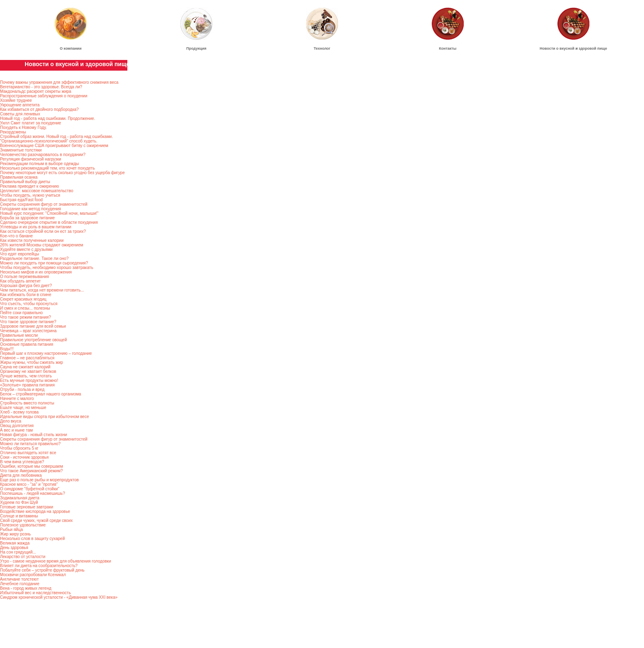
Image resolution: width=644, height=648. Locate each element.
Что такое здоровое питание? (28, 322)
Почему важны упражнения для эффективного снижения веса (59, 82)
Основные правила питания (26, 344)
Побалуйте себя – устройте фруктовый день (42, 570)
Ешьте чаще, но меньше (23, 408)
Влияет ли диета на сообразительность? (39, 566)
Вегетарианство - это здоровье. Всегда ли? (41, 87)
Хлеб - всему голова (19, 412)
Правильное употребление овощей (33, 340)
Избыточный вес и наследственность (35, 593)
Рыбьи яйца (11, 530)
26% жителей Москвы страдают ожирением (41, 245)
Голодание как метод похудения (31, 209)
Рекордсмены (13, 132)
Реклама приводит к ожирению (29, 186)
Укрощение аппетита (20, 105)
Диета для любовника (21, 475)
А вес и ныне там (16, 430)
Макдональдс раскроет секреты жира (36, 91)
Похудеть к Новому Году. (23, 128)
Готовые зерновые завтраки (26, 507)
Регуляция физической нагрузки (31, 159)
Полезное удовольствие (23, 525)
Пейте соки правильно (21, 313)
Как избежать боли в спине (26, 295)
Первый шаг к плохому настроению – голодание (46, 353)
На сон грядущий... (18, 552)
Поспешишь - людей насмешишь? (32, 493)
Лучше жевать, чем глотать (26, 376)
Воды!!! (7, 349)
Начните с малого (17, 399)
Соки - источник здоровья (24, 457)
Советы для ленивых (20, 114)
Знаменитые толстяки (21, 150)
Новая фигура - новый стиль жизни (33, 435)
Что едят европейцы (20, 254)
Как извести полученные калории (32, 240)
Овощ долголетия (17, 426)
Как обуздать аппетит (20, 281)
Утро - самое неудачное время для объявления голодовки (55, 561)
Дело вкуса (11, 421)
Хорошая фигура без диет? (26, 286)
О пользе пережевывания (24, 277)
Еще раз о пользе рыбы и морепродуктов (39, 480)
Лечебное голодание (20, 584)
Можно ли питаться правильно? (30, 444)
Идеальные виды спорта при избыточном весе (44, 417)
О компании (71, 48)
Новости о (550, 48)
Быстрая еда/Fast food (21, 200)
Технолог (322, 48)
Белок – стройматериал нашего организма (40, 394)
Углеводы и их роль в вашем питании (36, 227)
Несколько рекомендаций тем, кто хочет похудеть (47, 168)
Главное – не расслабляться (27, 358)
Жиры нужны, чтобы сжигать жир (31, 362)
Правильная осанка (19, 177)
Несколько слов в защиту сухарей (32, 539)
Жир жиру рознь (15, 534)
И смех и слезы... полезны (25, 308)
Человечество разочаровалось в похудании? (43, 155)
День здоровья (14, 548)
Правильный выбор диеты (25, 182)
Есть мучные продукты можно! (29, 380)
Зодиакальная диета (20, 498)
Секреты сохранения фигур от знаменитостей (44, 204)
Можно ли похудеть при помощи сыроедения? (44, 263)
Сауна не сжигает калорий (25, 367)
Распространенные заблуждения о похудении (44, 96)
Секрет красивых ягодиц (23, 299)
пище (602, 48)
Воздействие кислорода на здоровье (35, 511)
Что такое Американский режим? (31, 471)
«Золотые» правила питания (27, 385)
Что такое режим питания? (25, 317)
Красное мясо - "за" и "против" (29, 484)
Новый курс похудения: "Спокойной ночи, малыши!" (49, 213)
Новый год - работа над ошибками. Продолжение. (48, 118)
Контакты (448, 48)
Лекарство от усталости (23, 557)
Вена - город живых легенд (26, 588)
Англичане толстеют (19, 579)
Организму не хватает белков (28, 371)
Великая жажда (15, 543)
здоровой (588, 48)
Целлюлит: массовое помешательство (37, 191)
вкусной (567, 48)
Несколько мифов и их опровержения (36, 272)
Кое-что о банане (16, 236)
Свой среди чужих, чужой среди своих (36, 520)
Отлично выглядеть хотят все (28, 453)
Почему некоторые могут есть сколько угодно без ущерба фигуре (62, 173)
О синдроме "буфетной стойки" (30, 489)
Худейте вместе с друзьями (26, 249)
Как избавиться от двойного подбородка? (39, 109)
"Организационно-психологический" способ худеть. (49, 141)
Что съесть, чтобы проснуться (29, 304)
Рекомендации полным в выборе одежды (39, 164)
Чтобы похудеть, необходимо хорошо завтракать (47, 268)
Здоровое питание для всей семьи (33, 326)
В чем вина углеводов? (22, 462)
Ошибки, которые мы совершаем (31, 466)
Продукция (197, 48)
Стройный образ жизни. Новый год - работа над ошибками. (56, 137)
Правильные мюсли (19, 335)
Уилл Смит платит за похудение (31, 123)
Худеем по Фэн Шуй (19, 502)
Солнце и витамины (19, 516)
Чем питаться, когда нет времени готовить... (42, 290)
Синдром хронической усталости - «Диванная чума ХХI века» (59, 597)
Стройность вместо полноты (27, 403)
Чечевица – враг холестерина (28, 331)
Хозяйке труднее (16, 100)
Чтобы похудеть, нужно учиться (30, 195)
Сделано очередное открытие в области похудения (49, 222)
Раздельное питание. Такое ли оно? (34, 259)
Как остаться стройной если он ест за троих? (43, 231)
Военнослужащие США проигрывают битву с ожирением (54, 146)
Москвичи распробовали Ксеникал (33, 575)
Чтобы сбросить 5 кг (19, 448)
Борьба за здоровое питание (27, 218)
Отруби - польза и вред (22, 389)
